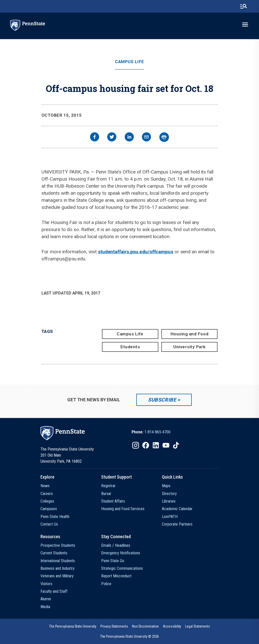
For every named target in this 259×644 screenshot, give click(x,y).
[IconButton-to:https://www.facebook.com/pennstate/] (146, 445)
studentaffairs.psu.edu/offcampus (136, 252)
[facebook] (95, 138)
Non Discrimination (146, 626)
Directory (169, 494)
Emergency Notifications (121, 553)
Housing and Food (189, 334)
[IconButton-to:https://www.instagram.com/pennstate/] (136, 445)
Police (106, 584)
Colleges (47, 501)
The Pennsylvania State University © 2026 (130, 636)
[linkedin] (129, 138)
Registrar (108, 486)
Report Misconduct (116, 576)
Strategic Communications (122, 568)
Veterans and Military (57, 576)
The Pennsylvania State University (73, 626)
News (45, 486)
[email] (146, 138)
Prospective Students (58, 545)
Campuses (49, 509)
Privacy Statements (114, 626)
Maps (166, 486)
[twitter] (112, 138)
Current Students (54, 553)
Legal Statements (198, 626)
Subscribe (162, 400)
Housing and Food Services (123, 509)
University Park (189, 347)
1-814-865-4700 (157, 432)
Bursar (106, 494)
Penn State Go (113, 561)
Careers (47, 494)
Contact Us (49, 524)
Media (45, 607)
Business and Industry (58, 568)
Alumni (46, 599)
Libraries (169, 501)
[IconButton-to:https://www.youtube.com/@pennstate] (166, 445)
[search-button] (244, 6)
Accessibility (172, 626)
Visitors (46, 584)
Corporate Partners (177, 524)
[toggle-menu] (245, 24)
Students (130, 347)
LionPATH (170, 517)
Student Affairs (113, 501)
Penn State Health (55, 517)
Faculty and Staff (54, 591)
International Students (58, 561)
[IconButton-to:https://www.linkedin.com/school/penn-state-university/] (156, 445)
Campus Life (129, 62)
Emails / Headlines (116, 545)
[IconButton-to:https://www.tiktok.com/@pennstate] (176, 445)
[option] (151, 432)
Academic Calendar (177, 509)
